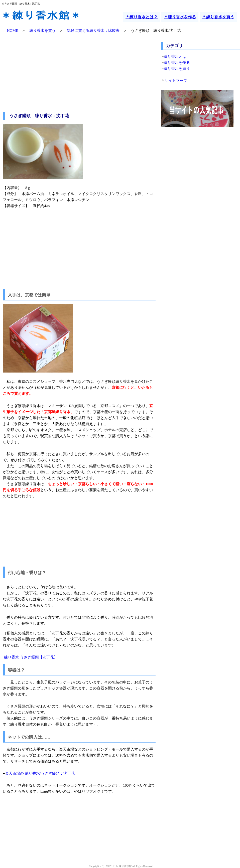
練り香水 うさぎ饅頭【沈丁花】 (31, 657)
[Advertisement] (79, 73)
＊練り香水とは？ (142, 17)
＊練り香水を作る (180, 17)
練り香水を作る (177, 63)
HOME (13, 31)
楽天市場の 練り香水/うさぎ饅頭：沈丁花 (40, 773)
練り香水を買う (42, 31)
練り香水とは (175, 57)
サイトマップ (176, 81)
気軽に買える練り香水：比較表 (93, 31)
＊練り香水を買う (218, 17)
